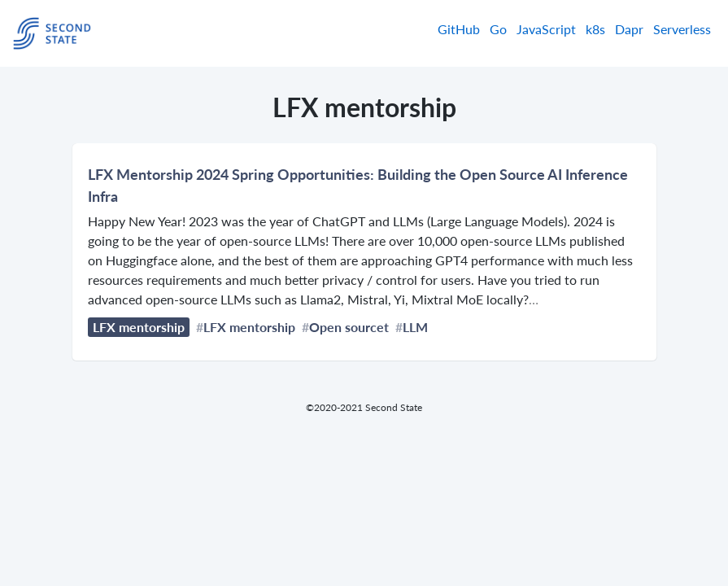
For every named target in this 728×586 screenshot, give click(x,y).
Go (498, 29)
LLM (415, 327)
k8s (595, 29)
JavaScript (546, 29)
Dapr (629, 29)
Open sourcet (349, 327)
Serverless (682, 29)
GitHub (459, 29)
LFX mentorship (139, 327)
